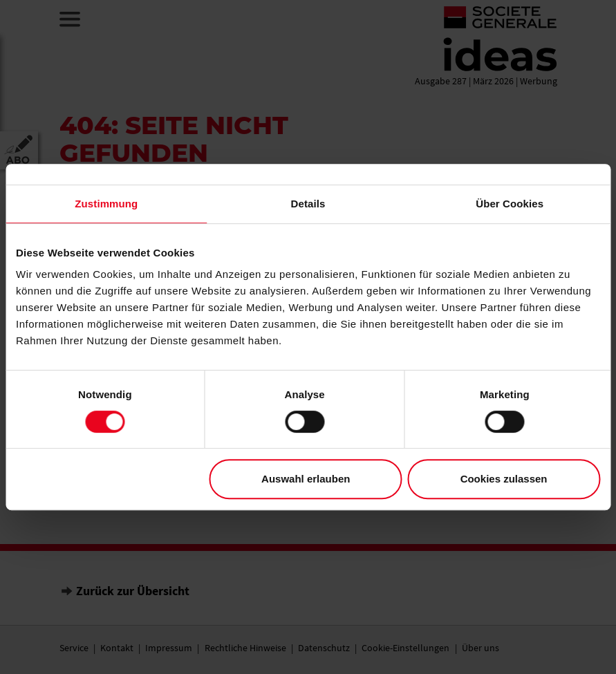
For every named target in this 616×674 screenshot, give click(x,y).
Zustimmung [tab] (106, 204)
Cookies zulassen (504, 479)
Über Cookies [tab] (510, 204)
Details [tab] (308, 204)
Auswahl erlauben (306, 479)
